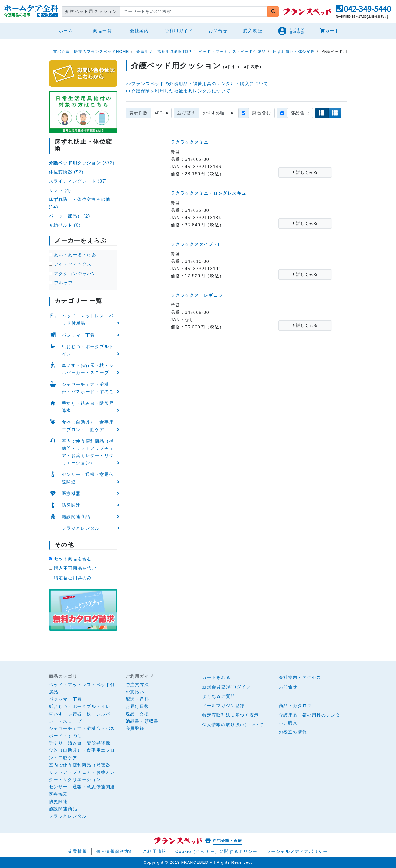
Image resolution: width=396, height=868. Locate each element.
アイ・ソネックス (70, 264)
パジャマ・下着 (78, 335)
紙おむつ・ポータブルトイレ (88, 350)
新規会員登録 (216, 687)
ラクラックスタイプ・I (195, 244)
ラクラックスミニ (190, 142)
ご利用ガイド (179, 31)
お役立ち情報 (293, 732)
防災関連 (71, 505)
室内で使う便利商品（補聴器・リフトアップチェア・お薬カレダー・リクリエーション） (88, 452)
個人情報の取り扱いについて (233, 725)
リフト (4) (60, 190)
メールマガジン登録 (223, 706)
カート (330, 31)
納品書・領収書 (142, 721)
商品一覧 (102, 31)
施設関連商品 (76, 517)
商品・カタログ (295, 706)
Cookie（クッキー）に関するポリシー (216, 851)
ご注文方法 (137, 685)
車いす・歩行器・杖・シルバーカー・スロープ (88, 369)
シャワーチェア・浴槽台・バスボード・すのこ (88, 388)
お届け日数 (137, 706)
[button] (363, 10)
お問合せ (218, 31)
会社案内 (139, 31)
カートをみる (216, 677)
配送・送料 (137, 699)
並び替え (187, 113)
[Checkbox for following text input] (244, 113)
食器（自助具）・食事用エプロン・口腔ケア (88, 426)
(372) (82, 163)
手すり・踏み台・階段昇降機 (88, 407)
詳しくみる (305, 172)
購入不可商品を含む (73, 568)
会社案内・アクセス (300, 677)
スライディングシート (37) (78, 181)
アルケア (61, 283)
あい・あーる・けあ (73, 255)
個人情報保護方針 (115, 851)
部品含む (300, 113)
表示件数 (138, 113)
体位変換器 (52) (66, 172)
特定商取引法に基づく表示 (231, 715)
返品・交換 (137, 714)
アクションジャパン (73, 274)
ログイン (241, 687)
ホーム (68, 30)
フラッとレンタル (81, 528)
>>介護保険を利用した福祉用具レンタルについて (178, 91)
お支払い (135, 692)
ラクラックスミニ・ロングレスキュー (211, 193)
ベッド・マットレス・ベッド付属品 (88, 320)
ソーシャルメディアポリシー (297, 851)
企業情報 (78, 851)
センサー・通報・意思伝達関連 (88, 478)
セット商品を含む (70, 559)
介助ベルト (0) (65, 225)
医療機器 (71, 493)
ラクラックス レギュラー (199, 295)
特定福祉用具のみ (70, 578)
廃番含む (262, 113)
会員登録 (135, 728)
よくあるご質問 (219, 696)
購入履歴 (253, 31)
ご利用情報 (155, 851)
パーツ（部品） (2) (70, 216)
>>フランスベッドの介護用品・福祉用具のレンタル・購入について (197, 84)
